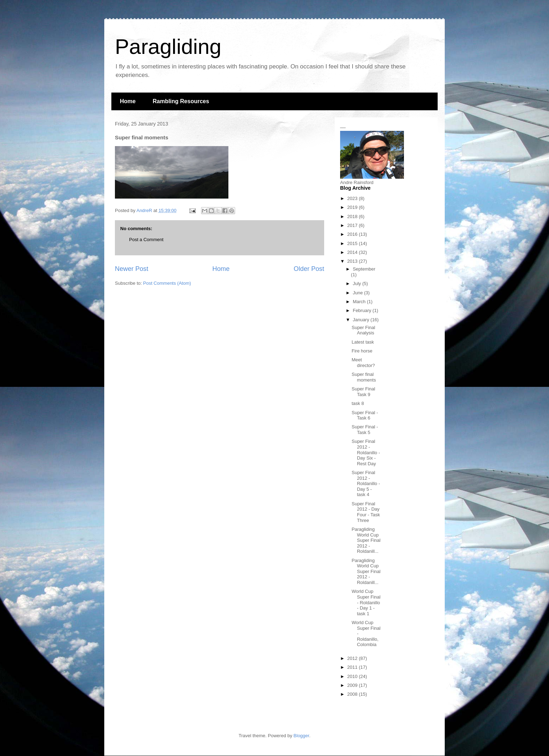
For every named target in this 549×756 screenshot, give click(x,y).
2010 (353, 676)
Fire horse (362, 351)
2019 (353, 207)
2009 (353, 685)
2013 (353, 261)
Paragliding (168, 47)
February (363, 310)
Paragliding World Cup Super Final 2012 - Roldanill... (366, 540)
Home (128, 101)
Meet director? (363, 363)
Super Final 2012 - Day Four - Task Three (366, 512)
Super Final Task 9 (363, 392)
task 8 (358, 403)
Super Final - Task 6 (365, 415)
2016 (353, 234)
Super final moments (364, 377)
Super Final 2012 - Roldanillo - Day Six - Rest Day (366, 452)
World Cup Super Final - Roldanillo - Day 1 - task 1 (366, 602)
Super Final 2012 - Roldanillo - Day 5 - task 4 (366, 483)
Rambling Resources (181, 101)
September (364, 269)
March (360, 302)
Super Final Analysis (363, 330)
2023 (353, 198)
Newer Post (132, 269)
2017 (353, 225)
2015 (353, 243)
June (359, 293)
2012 (353, 658)
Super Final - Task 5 (365, 430)
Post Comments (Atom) (167, 283)
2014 (353, 252)
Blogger (301, 736)
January (362, 320)
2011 (353, 667)
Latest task (363, 342)
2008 (353, 694)
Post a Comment (146, 240)
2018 (353, 216)
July (358, 283)
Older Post (309, 269)
